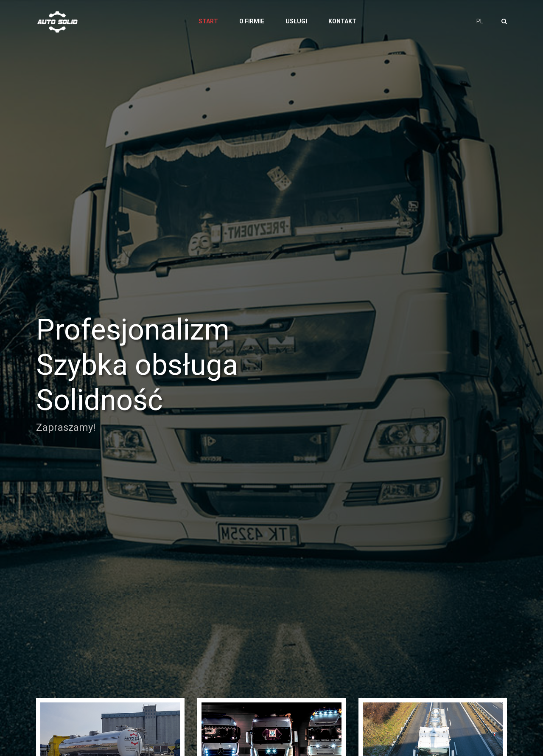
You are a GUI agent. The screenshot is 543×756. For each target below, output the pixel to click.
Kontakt (342, 21)
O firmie (252, 21)
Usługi (296, 21)
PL (480, 21)
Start (208, 21)
